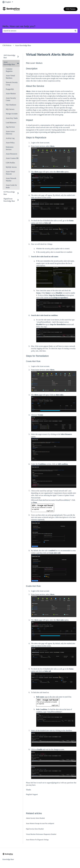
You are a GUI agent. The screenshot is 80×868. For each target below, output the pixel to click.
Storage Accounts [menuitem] (12, 114)
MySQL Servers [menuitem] (11, 167)
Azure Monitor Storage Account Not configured (40, 823)
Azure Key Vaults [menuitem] (12, 118)
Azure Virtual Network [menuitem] (10, 173)
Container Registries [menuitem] (9, 70)
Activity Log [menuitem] (10, 138)
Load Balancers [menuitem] (11, 123)
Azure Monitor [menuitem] (11, 94)
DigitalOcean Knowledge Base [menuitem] (9, 200)
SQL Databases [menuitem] (11, 105)
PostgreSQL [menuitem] (10, 89)
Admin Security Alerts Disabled (35, 818)
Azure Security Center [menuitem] (11, 99)
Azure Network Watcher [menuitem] (11, 179)
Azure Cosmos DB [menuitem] (12, 158)
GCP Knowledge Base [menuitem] (9, 193)
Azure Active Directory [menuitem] (10, 133)
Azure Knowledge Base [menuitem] (9, 63)
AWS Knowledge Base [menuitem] (9, 56)
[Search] (76, 31)
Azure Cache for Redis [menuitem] (11, 186)
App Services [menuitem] (10, 127)
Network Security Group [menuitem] (12, 84)
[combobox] (38, 31)
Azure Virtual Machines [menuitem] (10, 77)
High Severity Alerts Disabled (35, 829)
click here (42, 351)
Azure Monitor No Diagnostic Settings (37, 840)
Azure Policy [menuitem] (10, 143)
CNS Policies (71, 9)
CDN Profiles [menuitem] (10, 163)
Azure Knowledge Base (23, 45)
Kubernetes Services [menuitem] (10, 148)
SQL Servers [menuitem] (10, 109)
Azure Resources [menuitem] (12, 154)
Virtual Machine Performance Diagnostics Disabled (41, 834)
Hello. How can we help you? (19, 26)
